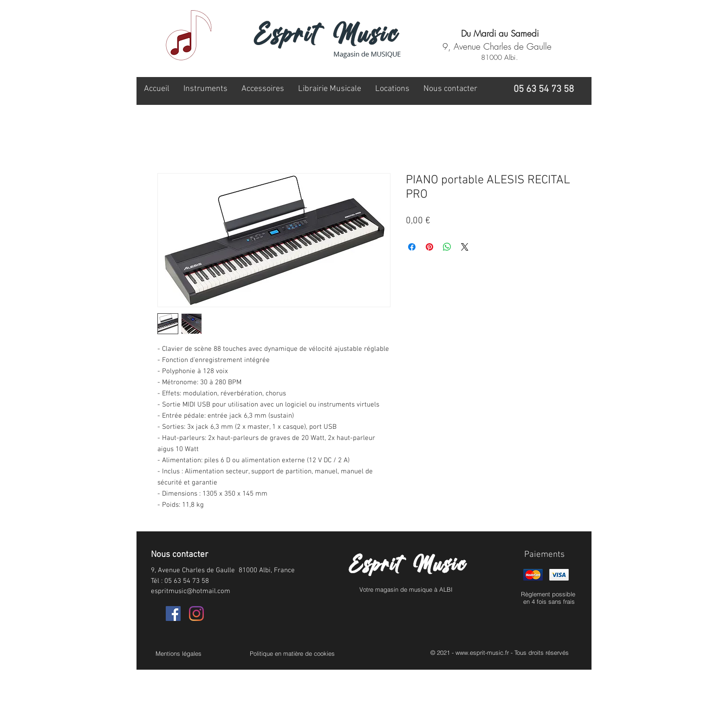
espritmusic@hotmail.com (191, 591)
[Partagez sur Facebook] (412, 247)
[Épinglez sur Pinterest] (429, 247)
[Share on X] (465, 247)
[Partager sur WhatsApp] (447, 247)
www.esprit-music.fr (482, 652)
